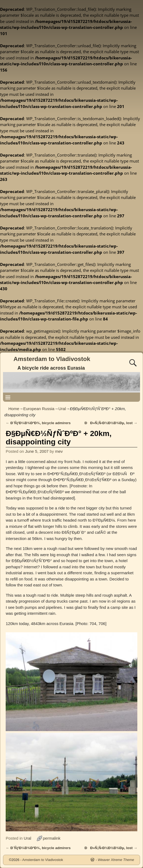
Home (14, 409)
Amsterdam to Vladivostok (52, 359)
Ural (62, 409)
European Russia (39, 409)
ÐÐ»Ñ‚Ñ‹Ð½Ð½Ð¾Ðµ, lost (111, 423)
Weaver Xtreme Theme (116, 860)
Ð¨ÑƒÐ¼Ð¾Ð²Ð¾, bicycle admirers (38, 423)
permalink (52, 838)
